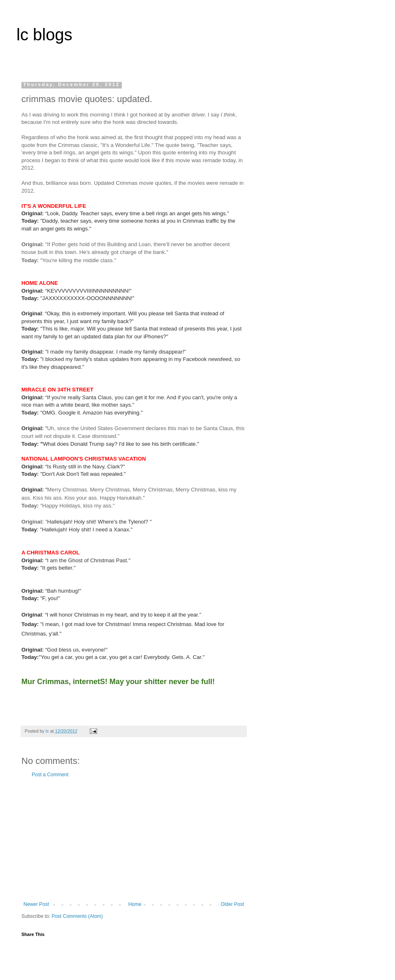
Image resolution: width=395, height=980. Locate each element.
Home (135, 904)
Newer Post (36, 904)
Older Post (232, 904)
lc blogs (44, 35)
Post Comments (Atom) (77, 916)
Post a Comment (50, 775)
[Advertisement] (134, 840)
